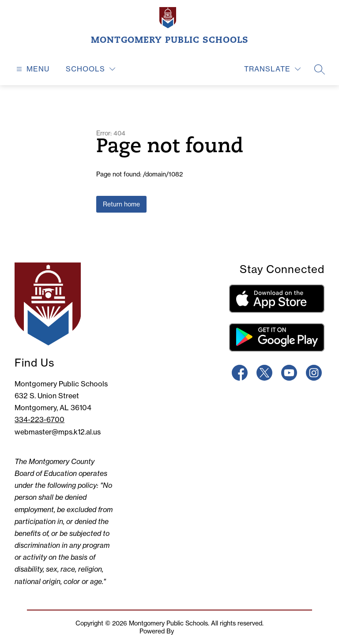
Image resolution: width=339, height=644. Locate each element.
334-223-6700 (40, 419)
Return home (121, 204)
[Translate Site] (272, 69)
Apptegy (188, 631)
